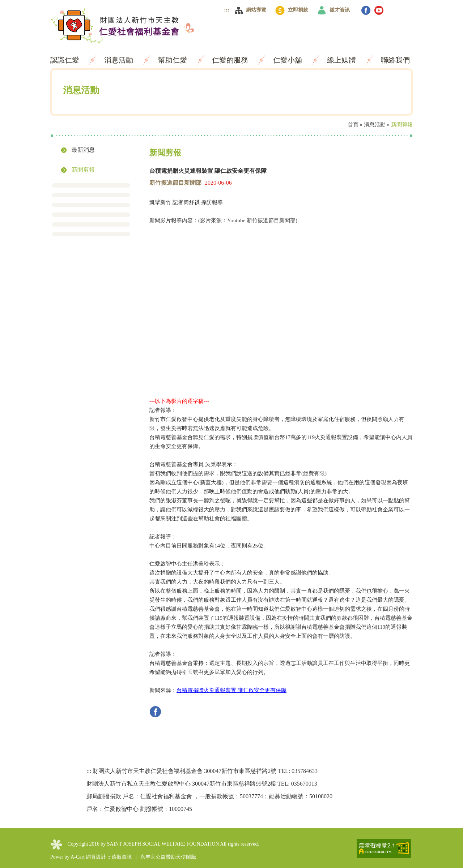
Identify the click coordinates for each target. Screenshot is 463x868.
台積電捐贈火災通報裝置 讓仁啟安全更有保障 (231, 690)
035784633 (305, 771)
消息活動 (120, 60)
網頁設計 (96, 857)
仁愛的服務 (231, 60)
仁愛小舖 (288, 60)
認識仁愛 (66, 60)
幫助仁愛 (173, 60)
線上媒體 (342, 60)
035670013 (304, 784)
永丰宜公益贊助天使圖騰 (168, 857)
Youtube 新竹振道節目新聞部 (261, 220)
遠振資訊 (122, 857)
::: (227, 10)
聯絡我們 (395, 60)
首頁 (353, 125)
